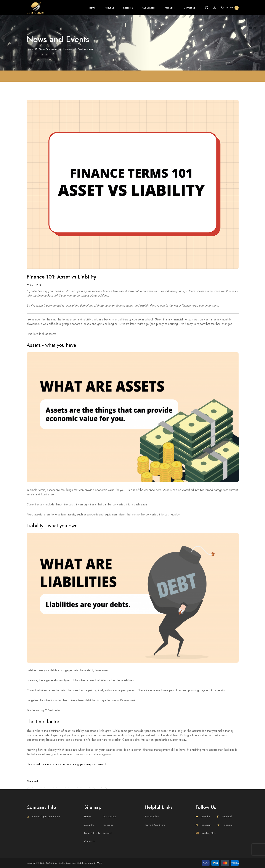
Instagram (203, 825)
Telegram (225, 825)
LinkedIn (203, 817)
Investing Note (206, 833)
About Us (109, 8)
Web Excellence (85, 863)
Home (92, 8)
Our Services (149, 8)
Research (128, 8)
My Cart (230, 8)
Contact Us (189, 8)
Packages (170, 8)
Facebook (225, 817)
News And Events (48, 49)
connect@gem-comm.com (46, 817)
